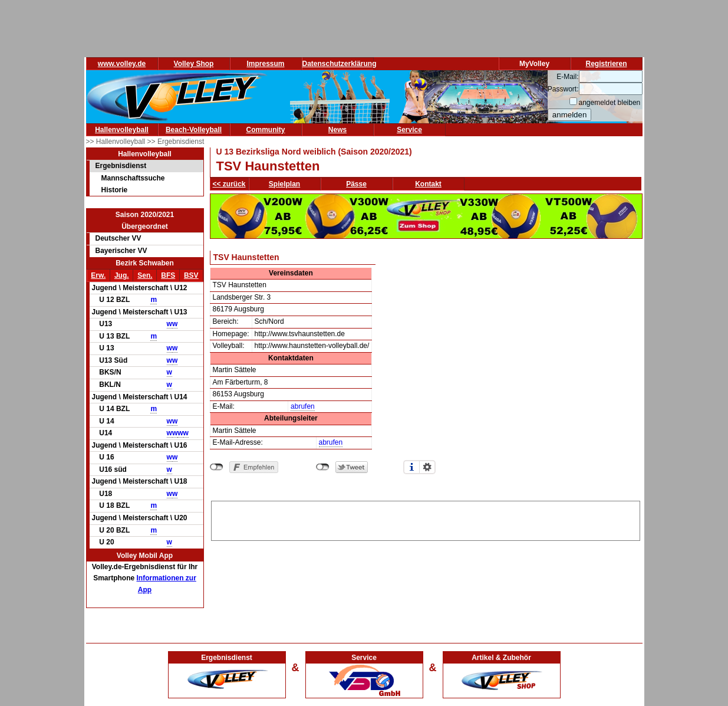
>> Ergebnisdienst (176, 142)
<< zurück (229, 184)
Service (409, 130)
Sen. (145, 275)
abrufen (303, 406)
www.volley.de (122, 64)
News (337, 130)
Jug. (122, 275)
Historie (115, 190)
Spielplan (284, 184)
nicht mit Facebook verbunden (217, 467)
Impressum (265, 64)
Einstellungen (427, 467)
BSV (191, 275)
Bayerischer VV (121, 251)
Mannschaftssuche (133, 178)
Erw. (98, 275)
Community (266, 130)
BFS (168, 275)
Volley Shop (194, 64)
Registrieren (606, 64)
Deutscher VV (118, 238)
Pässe (356, 184)
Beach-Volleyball (194, 130)
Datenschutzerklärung (340, 64)
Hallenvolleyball (122, 130)
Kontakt (428, 184)
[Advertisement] (426, 519)
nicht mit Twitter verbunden (323, 467)
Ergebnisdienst (121, 166)
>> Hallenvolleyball (117, 142)
